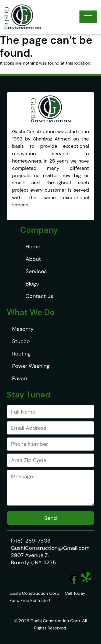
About (33, 259)
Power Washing (31, 366)
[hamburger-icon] (88, 17)
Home (33, 247)
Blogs (32, 284)
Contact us (39, 296)
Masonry (23, 329)
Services (36, 271)
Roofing (21, 354)
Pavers (20, 378)
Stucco (21, 341)
